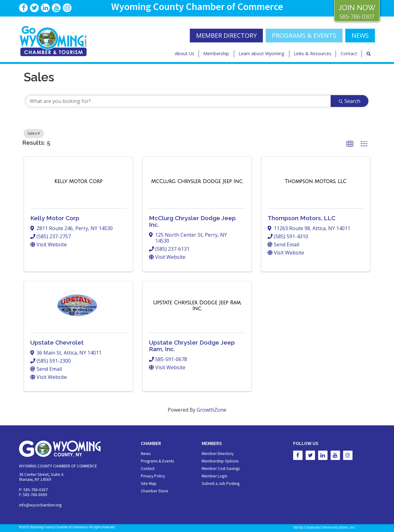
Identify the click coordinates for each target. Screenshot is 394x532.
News (146, 454)
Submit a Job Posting (221, 484)
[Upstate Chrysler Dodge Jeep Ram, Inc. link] (197, 306)
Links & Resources (313, 53)
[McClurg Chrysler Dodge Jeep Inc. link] (197, 181)
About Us (185, 53)
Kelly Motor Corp (55, 218)
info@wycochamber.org (40, 505)
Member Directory (218, 454)
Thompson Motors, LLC (301, 218)
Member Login (214, 476)
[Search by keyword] (178, 101)
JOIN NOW (357, 8)
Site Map (149, 484)
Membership (216, 53)
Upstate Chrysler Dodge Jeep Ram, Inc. (192, 346)
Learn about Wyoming (261, 53)
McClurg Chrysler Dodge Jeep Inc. (192, 221)
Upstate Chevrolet (57, 342)
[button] (350, 144)
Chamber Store (155, 491)
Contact (349, 53)
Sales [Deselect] (34, 133)
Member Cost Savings (221, 469)
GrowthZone (212, 410)
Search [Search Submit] (350, 101)
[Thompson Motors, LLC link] (315, 181)
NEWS (360, 35)
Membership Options (220, 461)
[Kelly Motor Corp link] (78, 181)
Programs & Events (304, 35)
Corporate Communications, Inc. (330, 527)
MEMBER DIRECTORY (226, 35)
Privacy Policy (153, 476)
